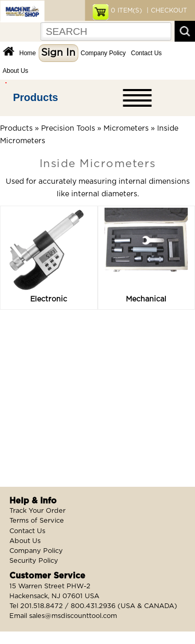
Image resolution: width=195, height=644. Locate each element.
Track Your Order (37, 511)
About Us (15, 71)
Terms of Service (37, 521)
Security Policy (34, 561)
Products (36, 97)
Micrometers (126, 129)
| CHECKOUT (166, 10)
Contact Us (146, 53)
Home (28, 53)
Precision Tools (68, 129)
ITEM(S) (126, 10)
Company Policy (103, 53)
